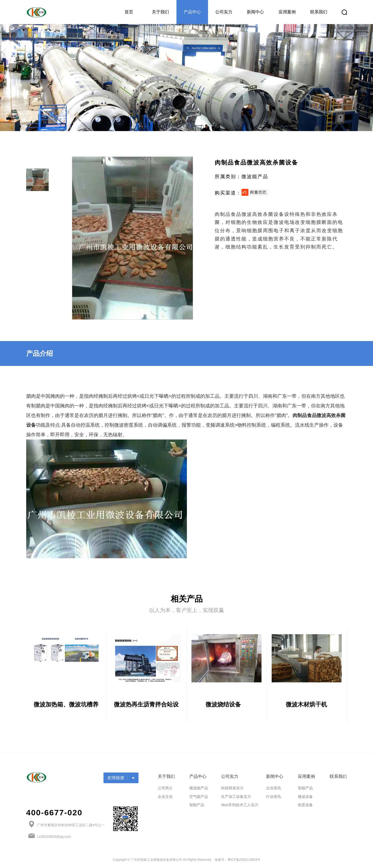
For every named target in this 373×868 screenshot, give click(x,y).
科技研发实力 (232, 789)
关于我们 (160, 12)
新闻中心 (255, 12)
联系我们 (319, 12)
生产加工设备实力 (236, 798)
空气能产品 (199, 798)
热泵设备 (305, 806)
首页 (129, 12)
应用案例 (287, 12)
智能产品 (197, 806)
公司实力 (224, 12)
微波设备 (305, 798)
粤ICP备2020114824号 (244, 861)
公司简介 (165, 789)
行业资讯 (274, 798)
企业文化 (165, 798)
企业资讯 (274, 789)
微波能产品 (199, 789)
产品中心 (192, 12)
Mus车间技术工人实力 (240, 806)
